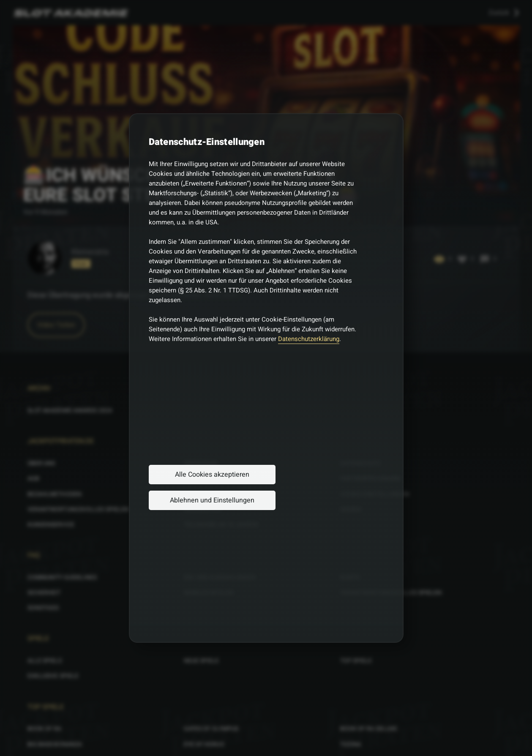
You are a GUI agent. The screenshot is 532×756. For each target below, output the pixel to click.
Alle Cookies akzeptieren (212, 475)
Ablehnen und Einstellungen (212, 500)
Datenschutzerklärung (309, 339)
